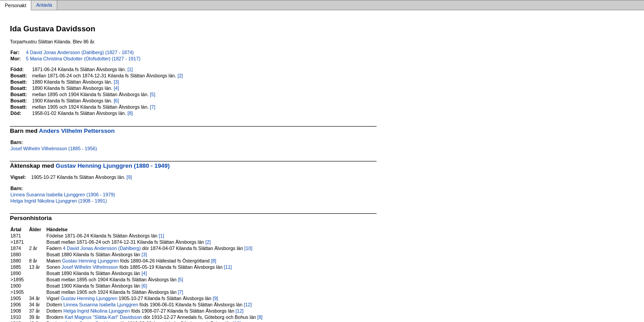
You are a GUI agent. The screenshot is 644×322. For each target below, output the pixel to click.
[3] (116, 82)
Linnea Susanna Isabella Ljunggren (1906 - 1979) (63, 195)
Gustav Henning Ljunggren (91, 261)
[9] (129, 177)
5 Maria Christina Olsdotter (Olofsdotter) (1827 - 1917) (83, 59)
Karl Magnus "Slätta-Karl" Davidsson (104, 317)
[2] (180, 76)
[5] (153, 94)
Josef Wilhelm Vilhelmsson (90, 267)
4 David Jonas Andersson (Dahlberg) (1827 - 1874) (80, 52)
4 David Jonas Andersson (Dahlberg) (102, 248)
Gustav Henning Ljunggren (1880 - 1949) (113, 166)
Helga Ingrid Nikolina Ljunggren (97, 311)
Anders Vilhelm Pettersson (77, 131)
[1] (130, 69)
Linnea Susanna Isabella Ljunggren (101, 305)
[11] (228, 267)
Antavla (44, 5)
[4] (116, 88)
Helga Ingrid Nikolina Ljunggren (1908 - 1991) (59, 201)
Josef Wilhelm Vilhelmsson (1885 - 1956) (53, 148)
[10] (248, 248)
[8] (130, 113)
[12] (248, 305)
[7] (153, 107)
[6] (116, 101)
